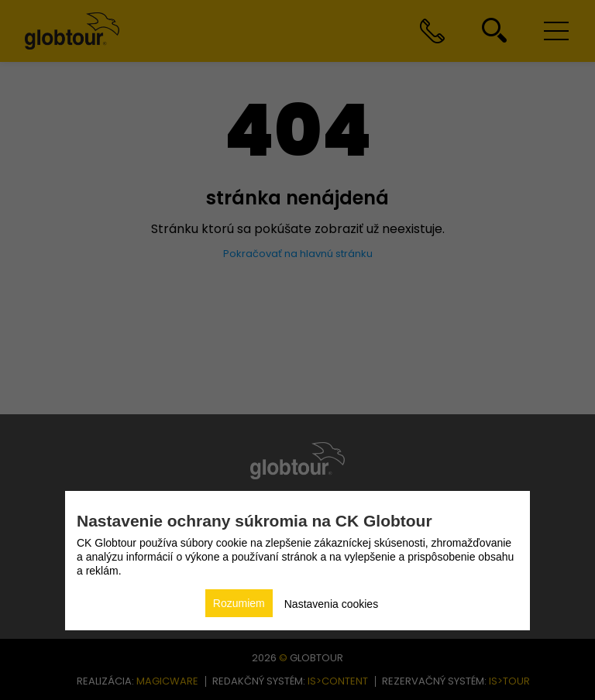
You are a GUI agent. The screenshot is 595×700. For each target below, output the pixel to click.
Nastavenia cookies (331, 604)
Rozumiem (239, 603)
